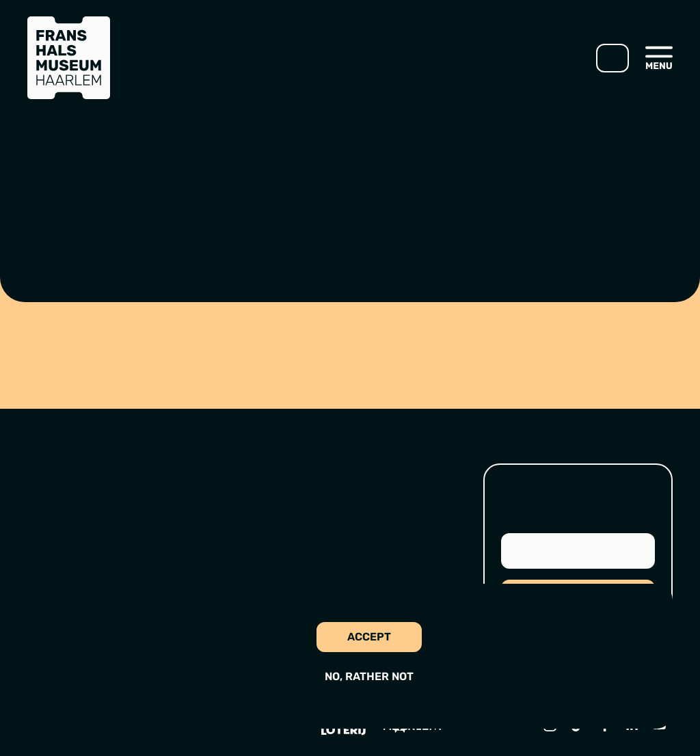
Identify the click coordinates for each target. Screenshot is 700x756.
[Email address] (578, 551)
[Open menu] (659, 57)
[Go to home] (69, 58)
